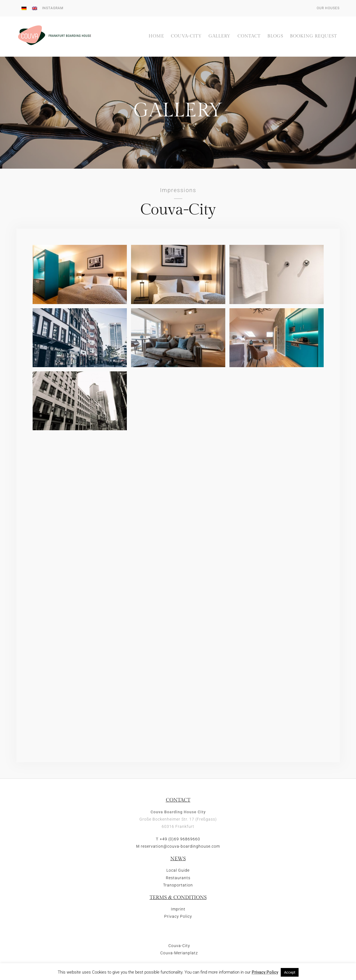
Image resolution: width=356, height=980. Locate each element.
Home (156, 36)
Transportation (178, 885)
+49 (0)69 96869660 (180, 839)
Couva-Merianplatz (179, 958)
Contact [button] (249, 36)
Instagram (53, 8)
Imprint (178, 909)
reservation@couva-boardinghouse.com (180, 847)
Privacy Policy (178, 917)
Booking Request (313, 36)
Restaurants (178, 878)
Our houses (328, 8)
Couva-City (186, 36)
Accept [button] (290, 972)
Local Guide (178, 871)
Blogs (275, 36)
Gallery (220, 36)
